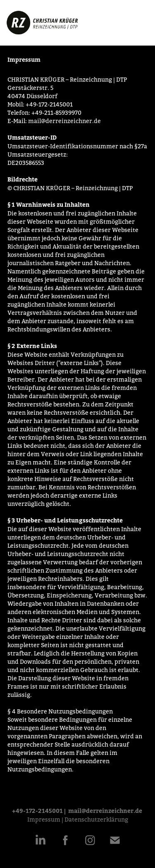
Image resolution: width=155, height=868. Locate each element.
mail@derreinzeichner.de (64, 121)
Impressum (44, 820)
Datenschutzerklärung (96, 820)
